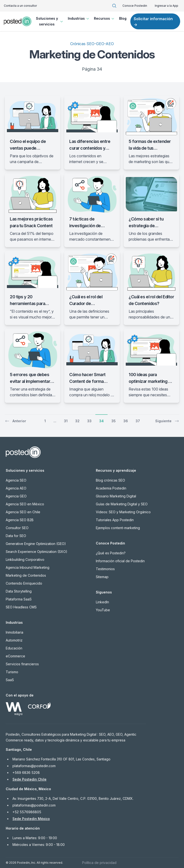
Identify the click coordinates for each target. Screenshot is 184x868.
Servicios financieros (22, 664)
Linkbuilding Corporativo (25, 559)
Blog (123, 18)
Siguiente (167, 421)
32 (77, 421)
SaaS (10, 680)
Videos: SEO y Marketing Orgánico (123, 512)
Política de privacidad (99, 863)
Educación (14, 648)
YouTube (103, 610)
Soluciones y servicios (50, 21)
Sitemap (102, 577)
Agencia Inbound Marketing (28, 567)
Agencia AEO (16, 488)
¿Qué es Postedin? (111, 553)
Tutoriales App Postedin (115, 520)
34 (101, 421)
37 (138, 421)
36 (126, 421)
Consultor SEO (17, 528)
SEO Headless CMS (21, 607)
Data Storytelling (19, 591)
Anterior (15, 421)
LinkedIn (102, 602)
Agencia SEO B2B (20, 520)
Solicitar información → (153, 22)
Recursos (105, 18)
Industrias (79, 18)
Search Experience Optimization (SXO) (37, 552)
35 (114, 421)
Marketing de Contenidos (26, 575)
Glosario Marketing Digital (116, 496)
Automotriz (14, 640)
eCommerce (15, 656)
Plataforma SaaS (19, 599)
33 (89, 421)
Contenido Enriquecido (24, 583)
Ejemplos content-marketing (118, 528)
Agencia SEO (16, 480)
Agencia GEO (16, 496)
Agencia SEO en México (25, 504)
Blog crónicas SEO (110, 480)
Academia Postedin (111, 488)
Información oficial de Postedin (120, 561)
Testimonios (105, 569)
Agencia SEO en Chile (23, 512)
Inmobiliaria (14, 632)
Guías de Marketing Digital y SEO (122, 504)
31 (66, 421)
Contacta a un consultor (20, 6)
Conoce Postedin (135, 6)
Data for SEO (16, 536)
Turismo (12, 672)
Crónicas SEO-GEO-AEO (92, 44)
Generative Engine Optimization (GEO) (36, 544)
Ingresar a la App (167, 6)
